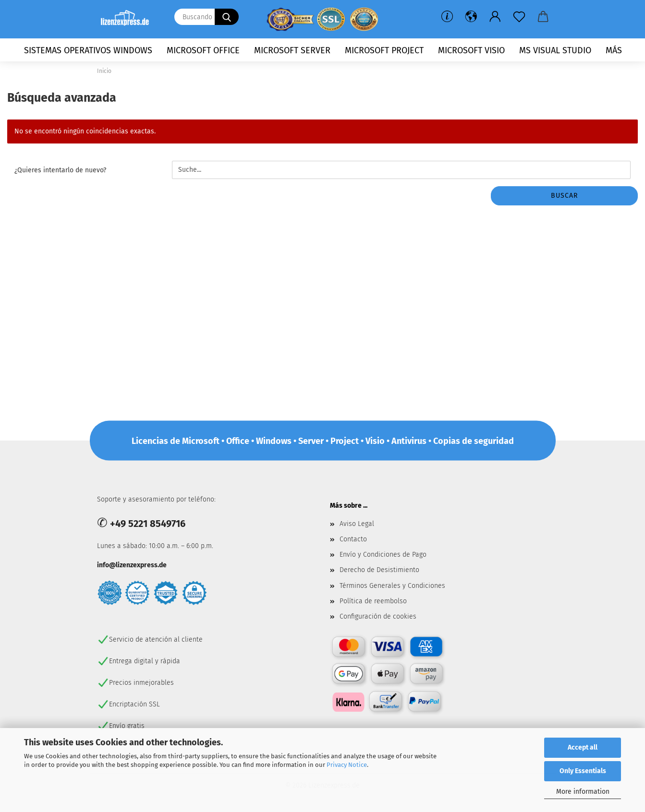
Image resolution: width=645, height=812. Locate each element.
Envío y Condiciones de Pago (383, 555)
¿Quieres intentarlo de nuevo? (60, 170)
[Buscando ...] (227, 17)
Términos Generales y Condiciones (392, 586)
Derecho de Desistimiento (379, 570)
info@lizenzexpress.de (132, 565)
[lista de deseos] (519, 17)
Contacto (353, 539)
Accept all (583, 747)
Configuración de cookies (378, 616)
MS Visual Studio (555, 50)
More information (583, 792)
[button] (471, 17)
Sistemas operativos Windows (88, 50)
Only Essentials (583, 771)
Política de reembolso (373, 601)
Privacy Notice (347, 765)
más (614, 50)
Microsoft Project (384, 50)
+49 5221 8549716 (148, 524)
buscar (564, 196)
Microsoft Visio (471, 50)
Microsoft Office (203, 50)
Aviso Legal (357, 524)
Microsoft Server (292, 50)
